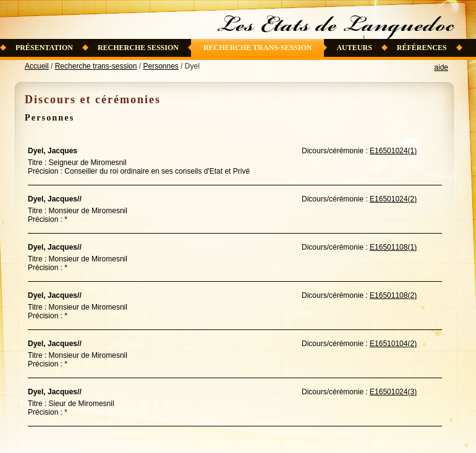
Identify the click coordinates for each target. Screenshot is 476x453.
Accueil (37, 66)
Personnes (160, 66)
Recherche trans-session (258, 48)
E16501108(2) (393, 295)
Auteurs (354, 48)
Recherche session (138, 48)
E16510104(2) (393, 344)
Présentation (44, 48)
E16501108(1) (393, 247)
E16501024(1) (393, 151)
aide (441, 67)
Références (422, 48)
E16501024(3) (393, 392)
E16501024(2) (393, 199)
